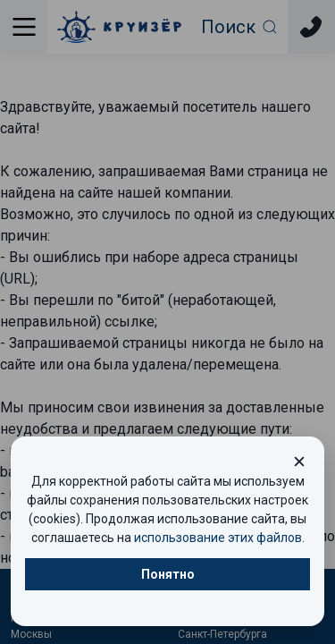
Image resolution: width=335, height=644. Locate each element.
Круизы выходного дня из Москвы (77, 626)
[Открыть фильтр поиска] (240, 27)
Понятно (168, 574)
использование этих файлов (218, 538)
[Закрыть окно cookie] (299, 462)
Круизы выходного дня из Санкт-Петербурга (244, 626)
